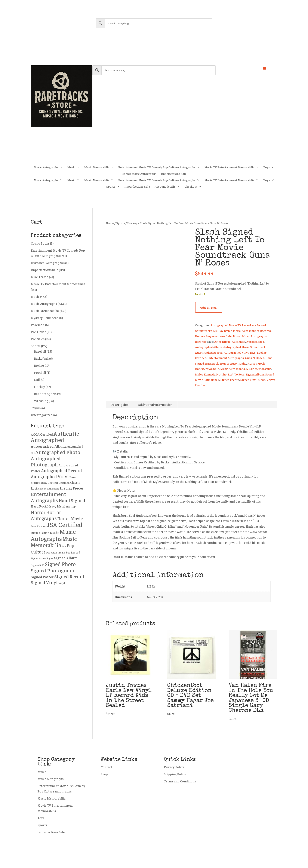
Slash (262, 380)
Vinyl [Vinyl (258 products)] (62, 583)
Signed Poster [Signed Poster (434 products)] (42, 577)
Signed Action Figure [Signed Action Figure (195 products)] (42, 558)
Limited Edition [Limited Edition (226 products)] (40, 533)
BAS (253, 352)
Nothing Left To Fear (230, 374)
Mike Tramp (40, 277)
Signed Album (255, 374)
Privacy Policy (174, 767)
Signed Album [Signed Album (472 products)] (66, 558)
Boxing (39, 365)
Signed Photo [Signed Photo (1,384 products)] (60, 564)
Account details (165, 187)
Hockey (132, 223)
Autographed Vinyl (236, 352)
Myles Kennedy (205, 374)
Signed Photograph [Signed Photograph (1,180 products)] (53, 570)
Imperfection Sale (207, 369)
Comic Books (40, 243)
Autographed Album (209, 347)
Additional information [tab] (155, 404)
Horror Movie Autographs (139, 174)
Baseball (40, 351)
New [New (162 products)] (64, 546)
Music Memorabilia (97, 167)
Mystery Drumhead (45, 318)
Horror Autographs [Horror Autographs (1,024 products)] (46, 515)
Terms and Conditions (180, 781)
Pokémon (38, 325)
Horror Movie (256, 363)
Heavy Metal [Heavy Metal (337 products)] (56, 506)
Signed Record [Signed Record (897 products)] (69, 576)
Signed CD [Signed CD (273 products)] (38, 565)
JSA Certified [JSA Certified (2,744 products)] (65, 524)
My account (232, 69)
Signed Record (230, 380)
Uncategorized (42, 415)
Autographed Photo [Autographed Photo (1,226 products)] (58, 452)
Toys (267, 167)
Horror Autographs (233, 363)
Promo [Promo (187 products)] (61, 553)
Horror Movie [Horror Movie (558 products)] (70, 518)
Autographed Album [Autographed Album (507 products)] (48, 446)
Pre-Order (38, 332)
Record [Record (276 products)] (75, 552)
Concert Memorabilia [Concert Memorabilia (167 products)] (49, 489)
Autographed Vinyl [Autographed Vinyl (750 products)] (50, 476)
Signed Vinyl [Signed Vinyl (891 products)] (44, 582)
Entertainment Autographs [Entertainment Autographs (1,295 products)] (48, 497)
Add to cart (209, 307)
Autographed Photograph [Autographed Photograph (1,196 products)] (46, 461)
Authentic (238, 341)
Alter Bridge (222, 341)
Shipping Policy (175, 774)
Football (40, 372)
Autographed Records (256, 331)
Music (71, 167)
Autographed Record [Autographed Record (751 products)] (61, 470)
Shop (252, 69)
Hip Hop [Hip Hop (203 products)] (71, 506)
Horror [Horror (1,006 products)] (38, 512)
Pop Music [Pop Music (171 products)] (52, 552)
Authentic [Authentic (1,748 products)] (66, 433)
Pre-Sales (38, 339)
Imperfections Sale (174, 174)
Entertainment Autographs (226, 358)
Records (200, 341)
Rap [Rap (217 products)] (68, 552)
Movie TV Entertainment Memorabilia (229, 167)
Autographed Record (209, 352)
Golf (37, 379)
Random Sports (45, 394)
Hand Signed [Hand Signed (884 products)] (72, 500)
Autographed (255, 341)
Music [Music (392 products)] (54, 532)
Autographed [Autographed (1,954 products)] (47, 440)
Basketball (41, 358)
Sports (111, 187)
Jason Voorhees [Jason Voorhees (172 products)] (39, 526)
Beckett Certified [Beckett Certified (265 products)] (59, 483)
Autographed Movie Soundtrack (244, 347)
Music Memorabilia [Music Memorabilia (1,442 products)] (54, 542)
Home (110, 223)
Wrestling (41, 401)
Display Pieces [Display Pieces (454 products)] (72, 488)
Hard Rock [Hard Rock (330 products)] (39, 506)
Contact (106, 767)
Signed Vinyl (249, 380)
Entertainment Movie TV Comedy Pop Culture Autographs (157, 167)
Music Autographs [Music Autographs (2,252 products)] (53, 535)
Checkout (191, 187)
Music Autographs (46, 167)
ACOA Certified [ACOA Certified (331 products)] (42, 434)
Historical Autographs (47, 263)
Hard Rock (212, 363)
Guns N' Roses (255, 358)
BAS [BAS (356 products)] (44, 482)
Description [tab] (119, 404)
